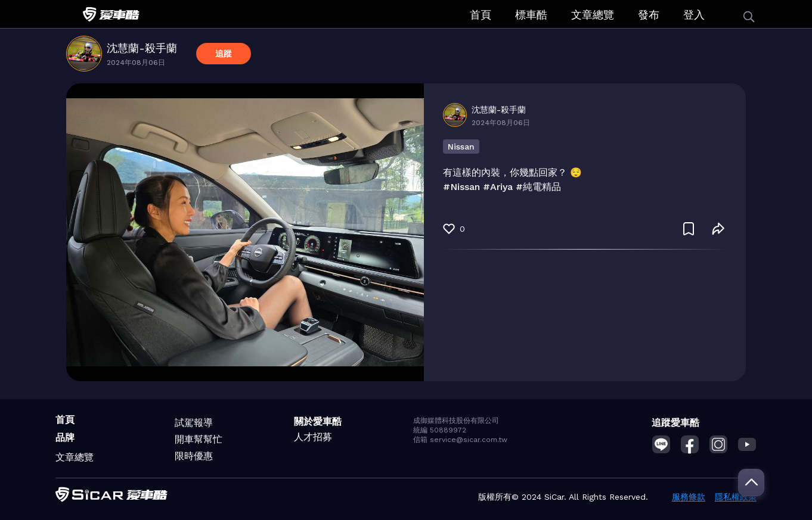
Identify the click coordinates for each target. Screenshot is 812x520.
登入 (694, 15)
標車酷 (531, 15)
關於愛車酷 (318, 421)
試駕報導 (194, 423)
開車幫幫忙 (199, 439)
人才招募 (313, 437)
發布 (649, 15)
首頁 (481, 15)
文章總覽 (593, 15)
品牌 (65, 438)
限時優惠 (194, 456)
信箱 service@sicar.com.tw (460, 440)
